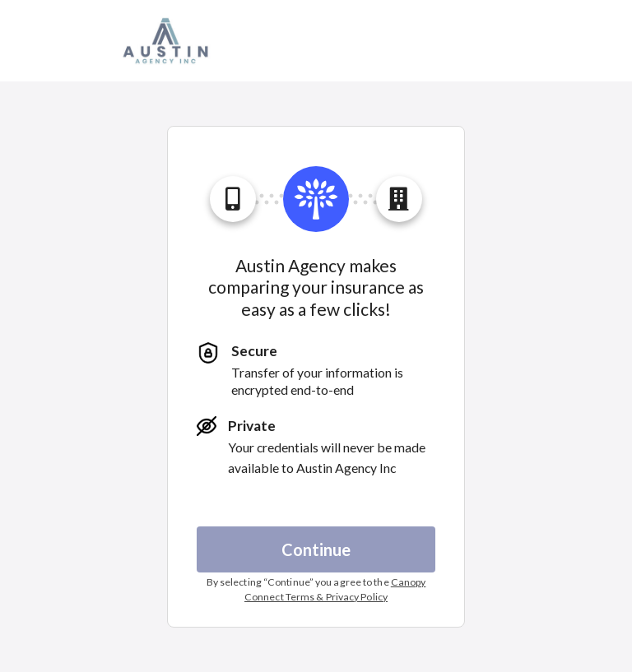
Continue (316, 549)
